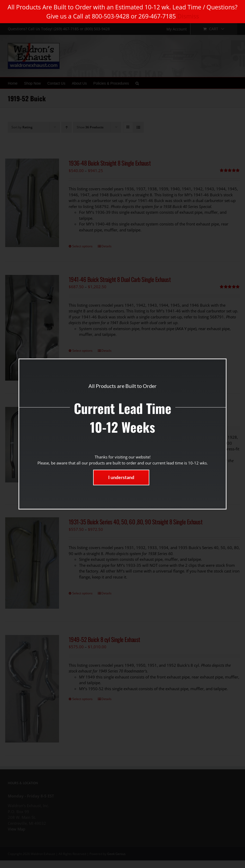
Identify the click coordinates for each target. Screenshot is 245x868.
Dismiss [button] (188, 16)
